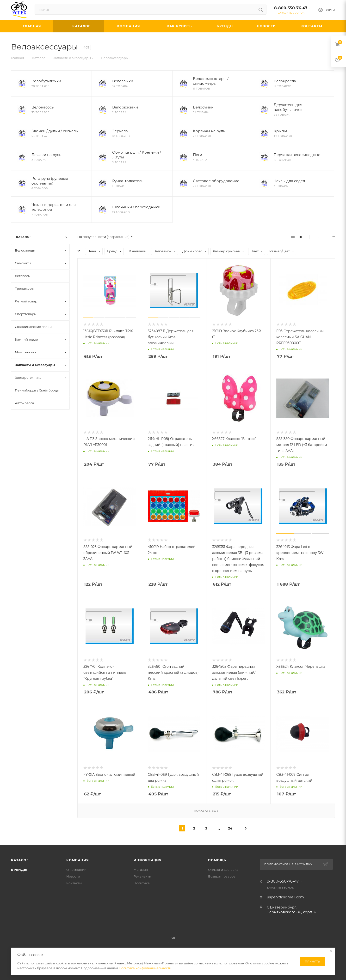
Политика (142, 883)
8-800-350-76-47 (291, 8)
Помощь (217, 860)
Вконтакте (173, 938)
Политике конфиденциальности (145, 968)
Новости (73, 876)
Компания (77, 860)
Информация (148, 860)
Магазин (141, 870)
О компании (76, 870)
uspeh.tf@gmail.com (285, 897)
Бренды (19, 870)
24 (230, 828)
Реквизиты (142, 876)
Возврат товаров (222, 876)
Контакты (74, 883)
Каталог (20, 860)
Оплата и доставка (223, 870)
